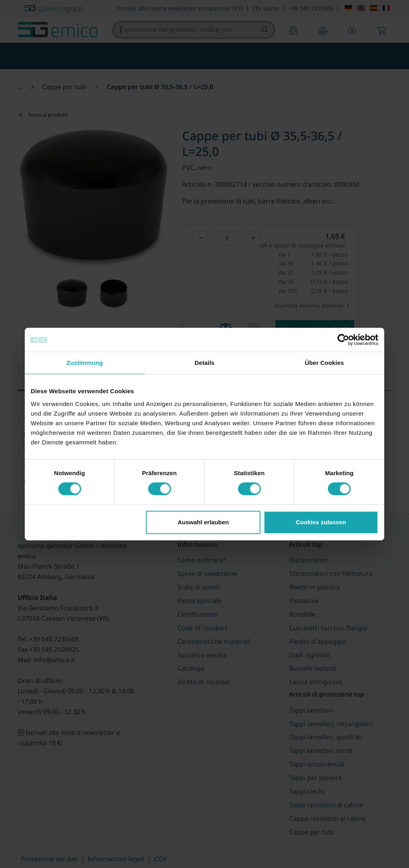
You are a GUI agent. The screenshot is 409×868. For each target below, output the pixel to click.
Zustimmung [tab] (85, 363)
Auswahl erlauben (203, 522)
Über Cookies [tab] (324, 363)
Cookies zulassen (321, 522)
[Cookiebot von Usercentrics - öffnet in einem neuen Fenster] (343, 340)
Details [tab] (204, 363)
